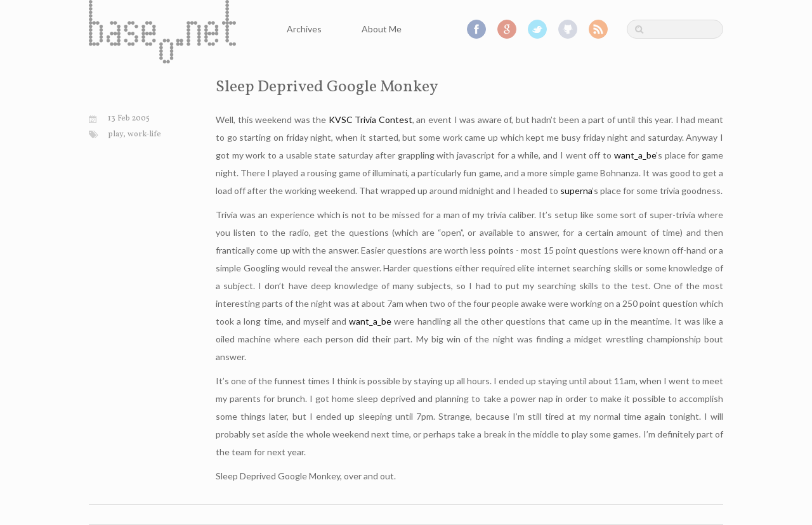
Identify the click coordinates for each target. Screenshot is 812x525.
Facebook (476, 29)
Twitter (537, 29)
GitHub (568, 29)
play (115, 134)
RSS (598, 29)
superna (576, 191)
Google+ (507, 29)
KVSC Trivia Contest (370, 120)
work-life (144, 134)
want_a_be (635, 155)
